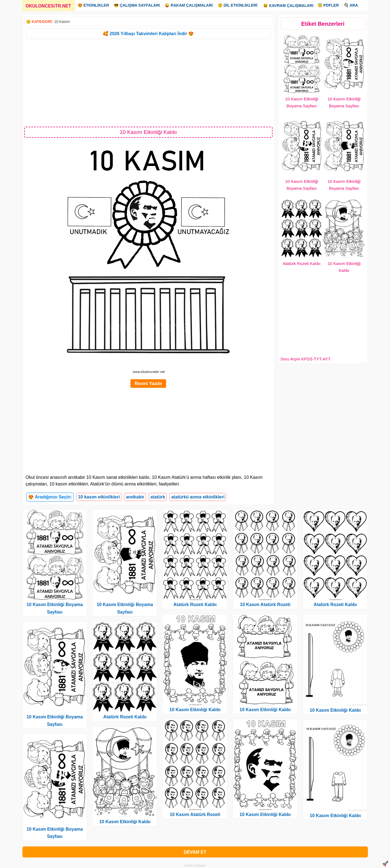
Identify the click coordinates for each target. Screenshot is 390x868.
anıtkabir (135, 497)
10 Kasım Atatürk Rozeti (195, 814)
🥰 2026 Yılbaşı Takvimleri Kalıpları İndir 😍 (148, 34)
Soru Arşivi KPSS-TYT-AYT (306, 359)
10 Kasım (62, 22)
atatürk (158, 497)
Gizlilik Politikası (195, 866)
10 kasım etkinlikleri (99, 497)
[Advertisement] (149, 82)
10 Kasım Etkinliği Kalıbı (125, 822)
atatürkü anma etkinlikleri (198, 497)
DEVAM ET (195, 852)
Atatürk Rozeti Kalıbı (302, 263)
